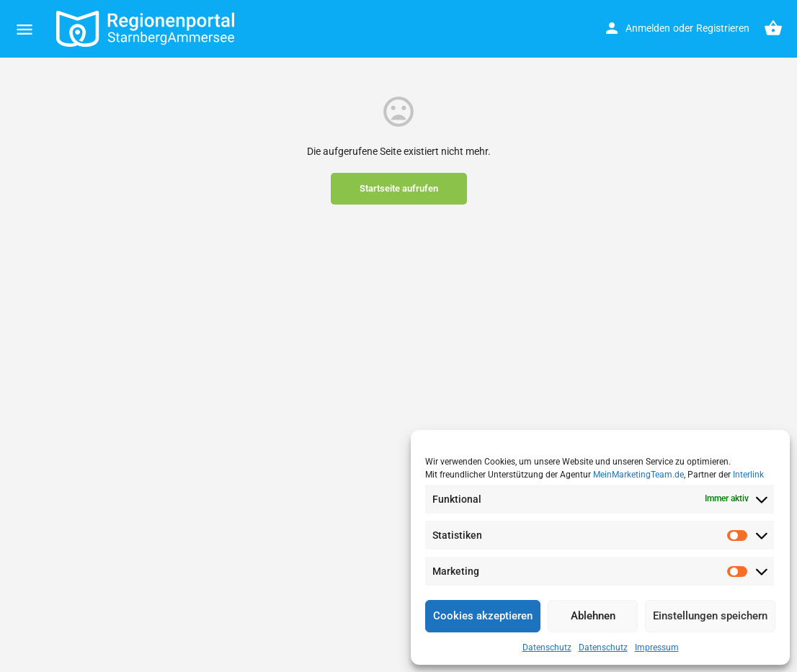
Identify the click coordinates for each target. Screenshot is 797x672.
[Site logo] (147, 29)
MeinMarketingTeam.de (638, 475)
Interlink (748, 475)
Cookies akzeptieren (483, 616)
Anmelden (648, 28)
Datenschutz (547, 648)
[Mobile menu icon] (25, 29)
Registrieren (723, 28)
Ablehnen (593, 616)
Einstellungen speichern (710, 616)
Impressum (657, 648)
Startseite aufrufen (399, 188)
